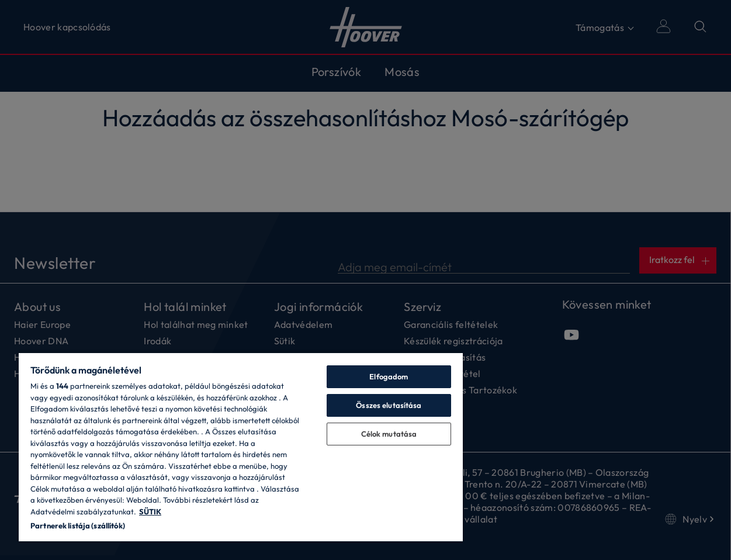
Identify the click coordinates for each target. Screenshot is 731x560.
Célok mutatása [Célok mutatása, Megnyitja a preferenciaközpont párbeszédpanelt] (389, 434)
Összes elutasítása (389, 405)
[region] (241, 447)
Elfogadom (389, 376)
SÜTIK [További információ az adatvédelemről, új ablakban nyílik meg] (150, 511)
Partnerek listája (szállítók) (78, 526)
